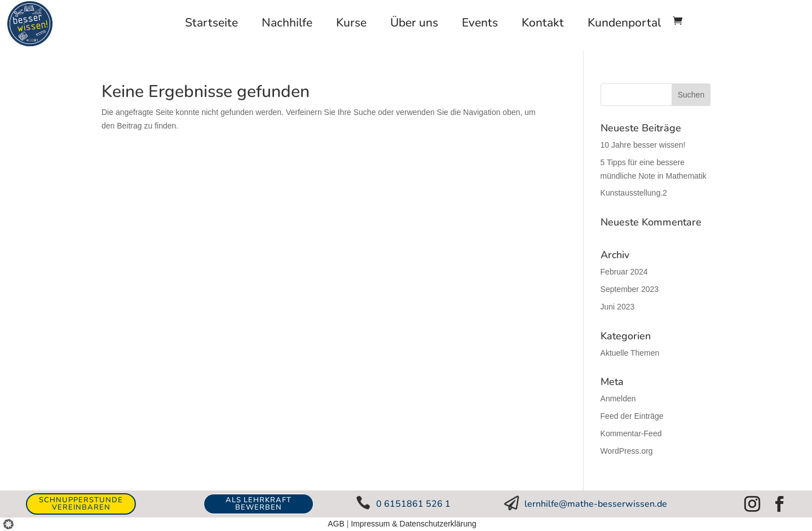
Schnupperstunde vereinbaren (81, 504)
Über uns (414, 23)
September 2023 (630, 289)
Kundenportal (624, 23)
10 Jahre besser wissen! (643, 145)
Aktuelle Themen (630, 353)
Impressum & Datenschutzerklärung (414, 524)
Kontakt (543, 23)
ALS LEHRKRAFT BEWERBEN (259, 504)
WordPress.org (627, 451)
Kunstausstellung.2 (634, 193)
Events (480, 23)
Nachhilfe (287, 23)
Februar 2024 (624, 272)
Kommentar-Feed (631, 433)
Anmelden (618, 399)
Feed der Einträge (632, 416)
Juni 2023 (618, 307)
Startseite (211, 23)
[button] (12, 519)
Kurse (351, 23)
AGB (336, 524)
